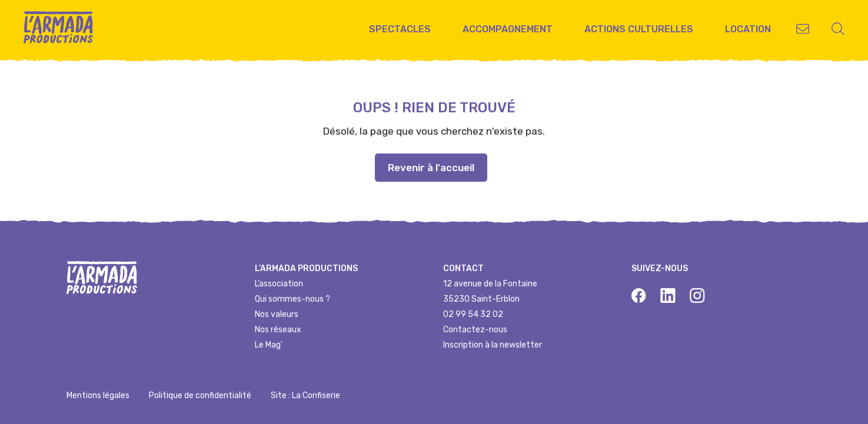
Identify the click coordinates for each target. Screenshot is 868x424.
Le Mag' (269, 345)
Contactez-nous (475, 330)
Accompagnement (508, 29)
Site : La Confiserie (305, 395)
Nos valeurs (277, 314)
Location (748, 29)
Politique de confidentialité (200, 395)
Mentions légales (98, 395)
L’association (279, 284)
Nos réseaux (278, 330)
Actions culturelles (639, 29)
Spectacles (400, 29)
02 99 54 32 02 (473, 314)
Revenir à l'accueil (431, 168)
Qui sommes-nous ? (292, 299)
